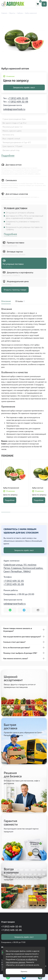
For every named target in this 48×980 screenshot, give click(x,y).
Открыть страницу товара (15, 290)
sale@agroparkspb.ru (14, 109)
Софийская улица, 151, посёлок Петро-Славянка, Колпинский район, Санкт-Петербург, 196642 (23, 568)
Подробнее (8, 156)
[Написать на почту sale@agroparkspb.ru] (38, 610)
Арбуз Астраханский (11, 488)
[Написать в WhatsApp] (10, 610)
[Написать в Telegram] (24, 610)
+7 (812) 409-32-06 (18, 101)
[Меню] (44, 4)
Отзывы (20, 301)
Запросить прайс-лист (24, 87)
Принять (24, 971)
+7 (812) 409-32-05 (18, 98)
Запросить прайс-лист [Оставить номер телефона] (24, 550)
